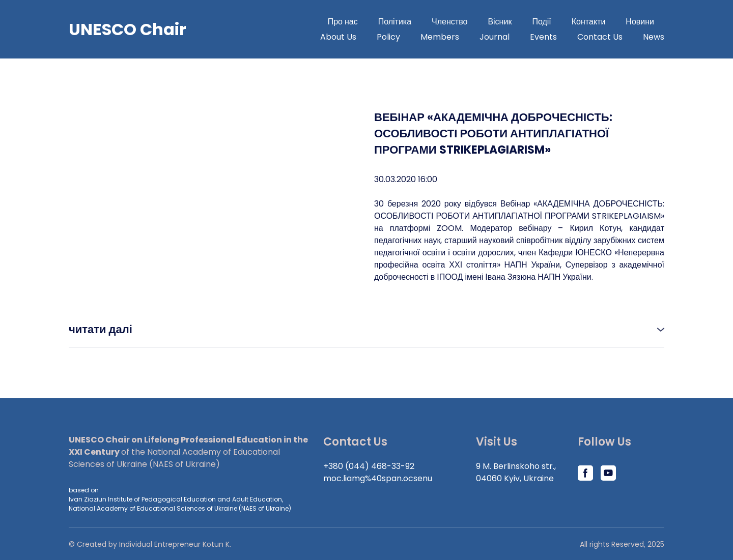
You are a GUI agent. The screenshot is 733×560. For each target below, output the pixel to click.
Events (543, 37)
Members (440, 37)
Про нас (343, 22)
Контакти (589, 22)
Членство (449, 22)
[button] (366, 329)
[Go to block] (128, 30)
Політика (395, 22)
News (654, 37)
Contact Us (600, 37)
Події (541, 22)
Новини (640, 22)
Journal (495, 37)
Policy (388, 37)
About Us (338, 37)
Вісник (500, 22)
